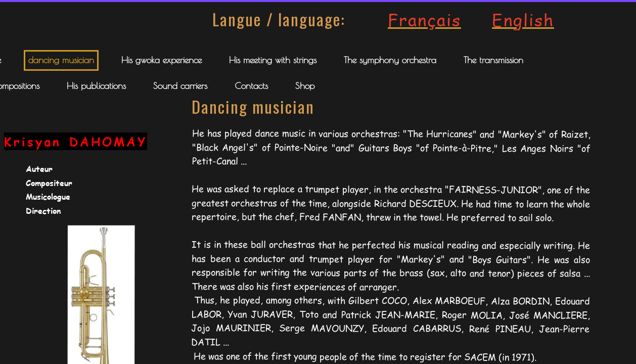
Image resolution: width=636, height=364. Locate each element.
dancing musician (61, 60)
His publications (96, 86)
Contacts (251, 86)
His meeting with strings (273, 60)
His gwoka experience (162, 60)
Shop (305, 86)
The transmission (493, 60)
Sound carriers (180, 86)
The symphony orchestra (390, 60)
